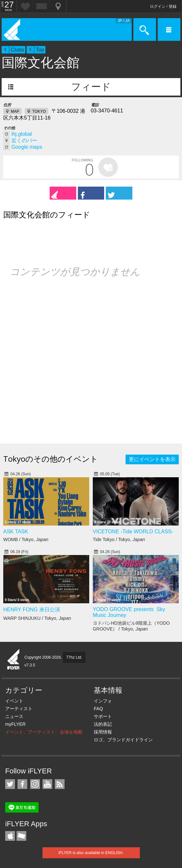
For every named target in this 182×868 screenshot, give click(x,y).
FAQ (98, 709)
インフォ (103, 701)
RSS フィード (60, 784)
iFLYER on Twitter (10, 784)
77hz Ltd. (74, 657)
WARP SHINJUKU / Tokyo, (37, 618)
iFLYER (14, 660)
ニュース (14, 716)
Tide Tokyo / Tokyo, (119, 539)
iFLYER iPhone (10, 836)
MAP (15, 111)
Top (40, 50)
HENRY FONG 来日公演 (32, 610)
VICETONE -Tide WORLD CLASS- (133, 532)
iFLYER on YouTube (47, 784)
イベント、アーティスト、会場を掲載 (44, 732)
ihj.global (22, 134)
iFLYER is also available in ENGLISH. (91, 853)
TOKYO (39, 111)
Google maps (27, 147)
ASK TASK (16, 532)
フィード (91, 87)
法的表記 (103, 724)
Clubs (17, 50)
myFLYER (15, 724)
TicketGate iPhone (21, 836)
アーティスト (19, 709)
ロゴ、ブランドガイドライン (123, 740)
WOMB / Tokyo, (26, 539)
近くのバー (24, 140)
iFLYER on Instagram (35, 784)
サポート (103, 716)
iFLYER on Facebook (22, 784)
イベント (14, 701)
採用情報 (103, 732)
